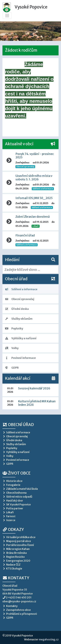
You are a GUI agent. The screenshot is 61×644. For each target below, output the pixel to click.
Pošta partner (13, 508)
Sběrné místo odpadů (17, 497)
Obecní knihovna (14, 493)
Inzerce (9, 520)
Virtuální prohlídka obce (19, 537)
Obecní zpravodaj (20, 299)
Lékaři (36, 226)
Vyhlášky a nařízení (21, 338)
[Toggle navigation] (7, 16)
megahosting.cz (49, 639)
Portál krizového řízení (18, 545)
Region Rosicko (14, 557)
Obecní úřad (18, 425)
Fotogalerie (11, 485)
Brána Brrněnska (15, 553)
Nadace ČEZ (11, 565)
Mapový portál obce (17, 541)
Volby (12, 348)
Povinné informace (20, 358)
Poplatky (14, 328)
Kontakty (16, 578)
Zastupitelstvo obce (17, 610)
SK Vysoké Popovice (17, 504)
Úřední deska (17, 309)
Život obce (17, 473)
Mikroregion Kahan (16, 549)
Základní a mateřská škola (20, 489)
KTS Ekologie (12, 569)
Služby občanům (19, 319)
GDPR (12, 368)
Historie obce (12, 481)
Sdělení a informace (21, 289)
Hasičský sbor (13, 501)
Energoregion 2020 (16, 561)
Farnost (9, 516)
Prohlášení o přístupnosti (20, 614)
